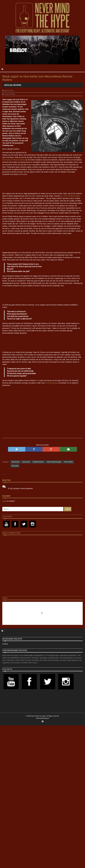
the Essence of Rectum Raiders (14, 160)
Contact (5, 644)
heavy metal (26, 462)
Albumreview (15, 462)
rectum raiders (68, 462)
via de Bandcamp (52, 383)
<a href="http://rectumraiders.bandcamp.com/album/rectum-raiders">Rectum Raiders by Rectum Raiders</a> (42, 295)
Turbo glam (15, 466)
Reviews (17, 85)
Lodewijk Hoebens (38, 462)
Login (4, 501)
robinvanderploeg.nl (42, 718)
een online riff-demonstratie (70, 196)
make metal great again (54, 462)
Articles (8, 85)
